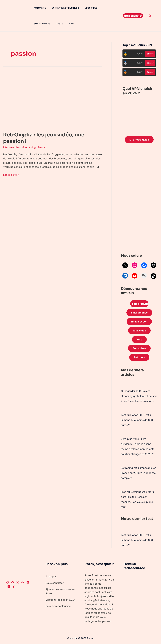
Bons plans (139, 348)
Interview (8, 147)
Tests (35, 24)
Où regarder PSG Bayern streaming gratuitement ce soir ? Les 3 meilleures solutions (139, 396)
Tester (150, 54)
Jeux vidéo (87, 8)
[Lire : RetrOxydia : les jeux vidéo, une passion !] (53, 100)
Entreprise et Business (62, 8)
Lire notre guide (139, 140)
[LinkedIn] (28, 582)
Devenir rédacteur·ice (58, 606)
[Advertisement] (139, 199)
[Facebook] (13, 582)
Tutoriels (139, 357)
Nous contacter (54, 583)
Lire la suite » (11, 174)
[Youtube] (23, 582)
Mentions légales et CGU (60, 600)
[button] (133, 16)
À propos (51, 576)
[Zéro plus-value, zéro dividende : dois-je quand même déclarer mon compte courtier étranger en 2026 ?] (121, 432)
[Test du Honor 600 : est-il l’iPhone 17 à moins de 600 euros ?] (121, 408)
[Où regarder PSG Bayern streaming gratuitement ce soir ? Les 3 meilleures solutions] (121, 384)
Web (46, 24)
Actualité (37, 8)
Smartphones (106, 8)
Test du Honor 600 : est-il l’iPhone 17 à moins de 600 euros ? (137, 420)
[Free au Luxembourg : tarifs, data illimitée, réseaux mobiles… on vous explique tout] (121, 485)
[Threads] (9, 586)
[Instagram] (8, 582)
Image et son (139, 322)
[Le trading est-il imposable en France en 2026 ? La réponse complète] (121, 461)
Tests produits (139, 304)
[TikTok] (14, 586)
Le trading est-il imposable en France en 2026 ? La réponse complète (139, 473)
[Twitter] (18, 582)
